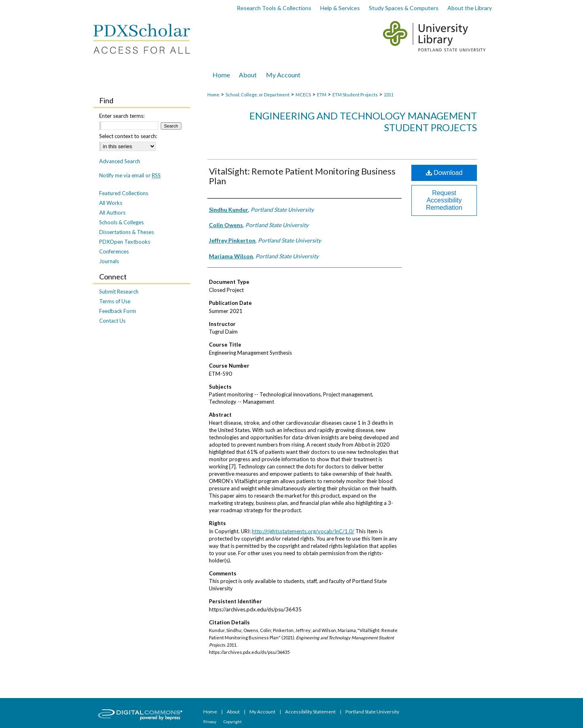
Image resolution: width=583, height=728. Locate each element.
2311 (389, 95)
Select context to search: (128, 136)
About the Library (470, 8)
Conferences (114, 251)
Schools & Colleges (121, 222)
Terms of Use (115, 301)
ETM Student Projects (355, 95)
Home (213, 95)
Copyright (233, 722)
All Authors (112, 213)
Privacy (210, 722)
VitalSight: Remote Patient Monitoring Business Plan (302, 176)
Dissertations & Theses (127, 232)
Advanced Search (120, 161)
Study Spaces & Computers (404, 8)
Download (444, 173)
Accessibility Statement (311, 712)
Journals (109, 261)
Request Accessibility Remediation (444, 200)
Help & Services (340, 8)
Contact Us (112, 321)
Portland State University (372, 712)
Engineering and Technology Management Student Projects (363, 121)
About (234, 712)
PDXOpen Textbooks (125, 242)
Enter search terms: (122, 116)
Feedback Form (118, 311)
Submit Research (119, 292)
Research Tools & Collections (274, 8)
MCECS (303, 95)
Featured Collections (124, 193)
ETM (322, 95)
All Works (111, 203)
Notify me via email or (130, 175)
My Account (263, 712)
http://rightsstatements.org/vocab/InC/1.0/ (303, 531)
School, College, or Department (257, 95)
